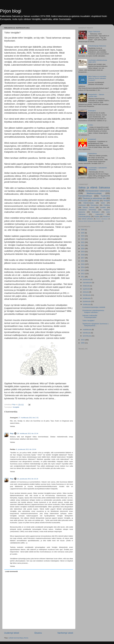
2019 (83, 252)
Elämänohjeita (89, 203)
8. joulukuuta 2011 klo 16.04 (26, 449)
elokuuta (86, 292)
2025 (83, 233)
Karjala (97, 216)
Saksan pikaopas (87, 219)
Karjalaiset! (92, 139)
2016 (83, 261)
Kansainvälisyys (85, 196)
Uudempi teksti (12, 633)
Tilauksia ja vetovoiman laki (94, 198)
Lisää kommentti (11, 571)
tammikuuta (87, 336)
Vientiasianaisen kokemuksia (97, 191)
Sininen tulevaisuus (102, 219)
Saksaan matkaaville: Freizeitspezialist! (90, 316)
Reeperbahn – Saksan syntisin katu (96, 95)
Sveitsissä (82, 205)
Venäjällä (16, 407)
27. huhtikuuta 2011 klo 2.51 (28, 418)
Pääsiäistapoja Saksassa (97, 46)
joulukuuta (87, 279)
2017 (83, 258)
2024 (83, 236)
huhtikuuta (87, 304)
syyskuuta (87, 289)
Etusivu (38, 633)
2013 (83, 270)
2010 (83, 340)
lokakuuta (86, 286)
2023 (83, 239)
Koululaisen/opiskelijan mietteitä (94, 307)
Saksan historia (88, 207)
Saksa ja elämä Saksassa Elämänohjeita (90, 221)
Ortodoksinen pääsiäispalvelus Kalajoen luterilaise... (93, 311)
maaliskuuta (87, 330)
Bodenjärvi (92, 111)
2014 (83, 267)
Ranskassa (95, 205)
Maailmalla (96, 201)
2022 (83, 242)
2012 (83, 274)
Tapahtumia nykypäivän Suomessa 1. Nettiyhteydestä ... (96, 325)
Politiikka (107, 205)
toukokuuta (87, 301)
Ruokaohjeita (83, 201)
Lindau (91, 125)
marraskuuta (87, 283)
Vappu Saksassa (94, 32)
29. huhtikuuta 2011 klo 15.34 (28, 433)
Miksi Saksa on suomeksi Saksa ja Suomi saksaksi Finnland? (97, 78)
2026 (83, 230)
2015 (83, 264)
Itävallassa (106, 217)
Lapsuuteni (99, 214)
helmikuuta (87, 333)
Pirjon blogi (11, 11)
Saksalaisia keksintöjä (87, 210)
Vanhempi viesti (65, 633)
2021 (83, 245)
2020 (83, 248)
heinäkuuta (87, 295)
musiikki (103, 207)
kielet (103, 203)
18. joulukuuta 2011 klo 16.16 (28, 479)
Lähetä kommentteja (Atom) (18, 638)
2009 (83, 343)
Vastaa (12, 426)
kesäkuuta (87, 298)
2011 (83, 277)
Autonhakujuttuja (84, 216)
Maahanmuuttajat (94, 193)
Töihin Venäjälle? (89, 321)
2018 (83, 255)
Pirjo (12, 433)
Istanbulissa (92, 154)
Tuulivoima (105, 196)
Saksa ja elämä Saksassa (94, 188)
